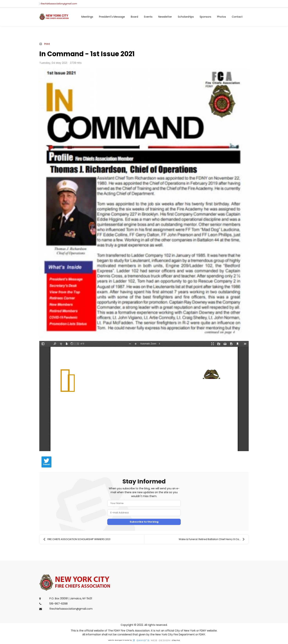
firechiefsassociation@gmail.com (59, 4)
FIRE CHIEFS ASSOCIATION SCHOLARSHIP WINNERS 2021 (77, 539)
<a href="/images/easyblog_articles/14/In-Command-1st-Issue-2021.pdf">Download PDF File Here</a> (144, 396)
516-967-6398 (58, 604)
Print (47, 44)
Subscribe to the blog (144, 522)
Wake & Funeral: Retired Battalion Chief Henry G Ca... (212, 539)
